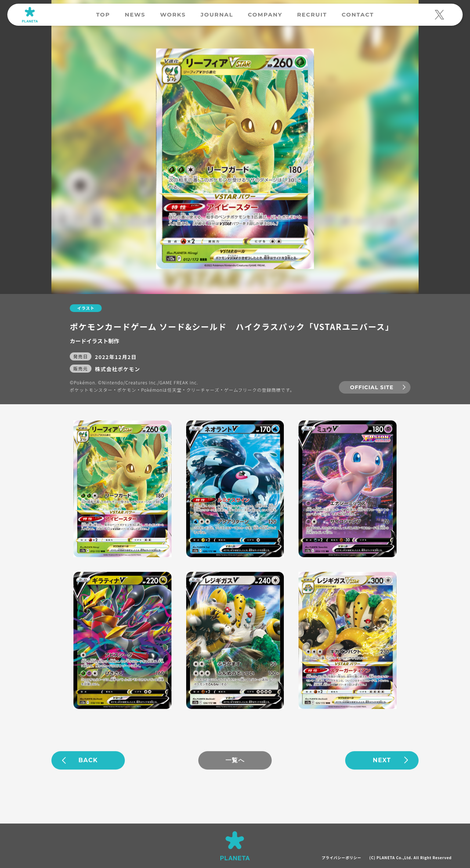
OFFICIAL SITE (372, 388)
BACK (88, 761)
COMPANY (265, 15)
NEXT (382, 761)
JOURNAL (217, 15)
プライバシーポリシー (341, 858)
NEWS (135, 15)
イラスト (86, 308)
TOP (103, 15)
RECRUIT (312, 15)
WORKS (173, 15)
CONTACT (358, 15)
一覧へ (235, 761)
